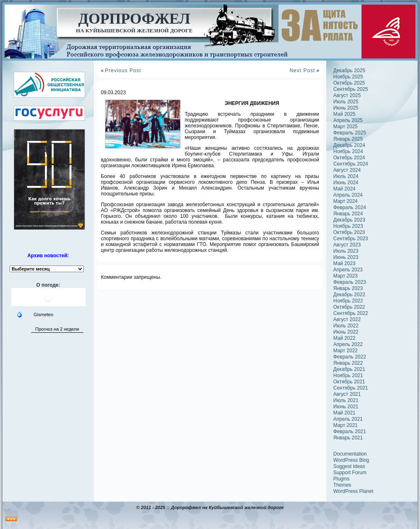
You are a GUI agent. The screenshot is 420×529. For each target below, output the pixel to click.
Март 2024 (346, 201)
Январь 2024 (348, 214)
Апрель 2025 (348, 120)
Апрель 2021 (348, 419)
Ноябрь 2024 (348, 151)
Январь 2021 (348, 438)
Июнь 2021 (346, 407)
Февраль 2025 (350, 133)
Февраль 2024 (350, 207)
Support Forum (350, 473)
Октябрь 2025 (349, 83)
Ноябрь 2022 (348, 301)
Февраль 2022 (350, 357)
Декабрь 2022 (349, 295)
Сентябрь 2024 (351, 164)
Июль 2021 (346, 400)
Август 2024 (347, 170)
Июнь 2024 (346, 183)
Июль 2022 (346, 326)
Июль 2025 (346, 102)
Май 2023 (344, 263)
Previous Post (123, 71)
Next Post (302, 71)
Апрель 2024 (348, 195)
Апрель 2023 (348, 270)
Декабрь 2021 (349, 369)
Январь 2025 (348, 139)
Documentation (350, 454)
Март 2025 (346, 127)
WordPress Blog (351, 460)
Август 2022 (347, 319)
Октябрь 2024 (349, 158)
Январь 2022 (348, 363)
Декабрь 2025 (349, 71)
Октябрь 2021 (349, 382)
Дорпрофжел (134, 19)
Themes (342, 485)
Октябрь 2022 (349, 307)
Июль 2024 (346, 176)
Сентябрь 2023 (351, 239)
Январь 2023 (348, 288)
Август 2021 (347, 394)
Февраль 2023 (350, 282)
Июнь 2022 (346, 332)
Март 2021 (346, 425)
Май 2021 (344, 413)
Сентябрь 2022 (351, 313)
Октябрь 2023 (349, 232)
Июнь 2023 (346, 257)
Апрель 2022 (348, 344)
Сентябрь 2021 (351, 388)
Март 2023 (346, 276)
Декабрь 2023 (349, 220)
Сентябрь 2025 (351, 89)
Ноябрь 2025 (348, 77)
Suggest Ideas (349, 466)
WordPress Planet (353, 491)
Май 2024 (344, 189)
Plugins (341, 479)
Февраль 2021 (350, 431)
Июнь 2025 (346, 108)
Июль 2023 (346, 251)
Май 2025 (344, 114)
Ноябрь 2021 (348, 375)
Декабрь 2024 (349, 145)
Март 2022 (346, 351)
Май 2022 (344, 338)
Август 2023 (347, 245)
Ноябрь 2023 (348, 226)
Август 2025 (347, 95)
